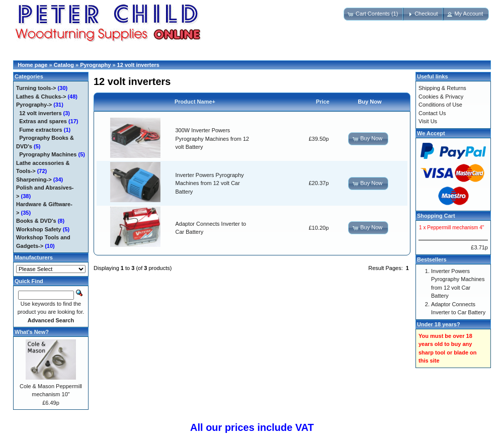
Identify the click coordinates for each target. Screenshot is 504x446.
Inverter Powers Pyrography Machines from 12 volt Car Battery (210, 183)
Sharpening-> (34, 180)
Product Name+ (195, 102)
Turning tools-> (36, 88)
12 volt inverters (138, 65)
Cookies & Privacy (441, 97)
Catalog (64, 65)
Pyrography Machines (48, 154)
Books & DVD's (36, 221)
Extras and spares (43, 121)
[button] (374, 14)
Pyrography (95, 65)
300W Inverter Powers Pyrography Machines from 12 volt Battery (213, 139)
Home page (32, 65)
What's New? (32, 332)
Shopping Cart (436, 216)
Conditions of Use (440, 105)
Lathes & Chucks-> (41, 97)
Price (323, 102)
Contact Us (432, 113)
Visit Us (428, 121)
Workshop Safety (39, 229)
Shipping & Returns (442, 88)
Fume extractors (41, 130)
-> (34, 105)
